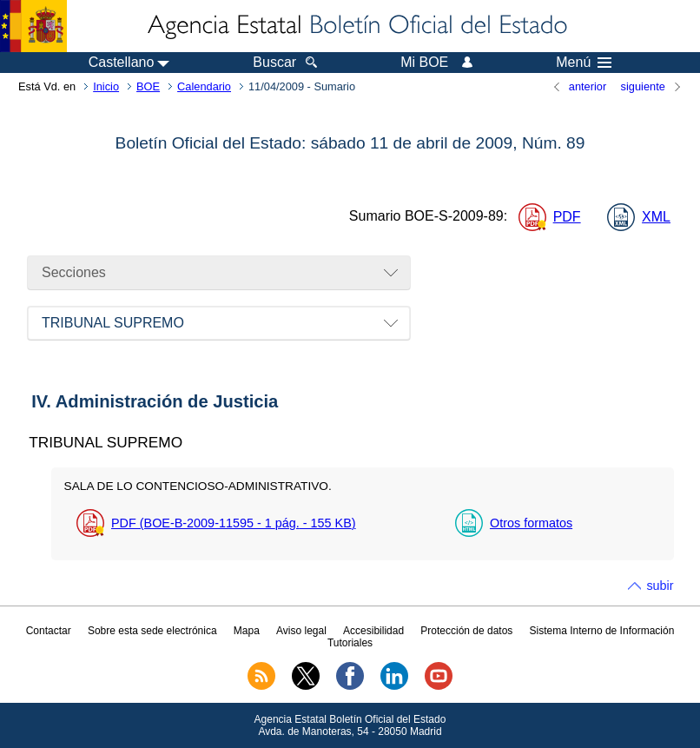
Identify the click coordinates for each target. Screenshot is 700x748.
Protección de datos (466, 631)
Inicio (106, 86)
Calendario (204, 86)
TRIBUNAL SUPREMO (113, 323)
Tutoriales (350, 643)
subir (660, 586)
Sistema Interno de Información (602, 631)
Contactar (49, 631)
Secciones (74, 272)
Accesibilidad (373, 631)
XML (656, 217)
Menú (584, 63)
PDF (567, 217)
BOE (148, 86)
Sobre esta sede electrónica (152, 631)
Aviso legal (301, 631)
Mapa (247, 631)
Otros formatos (531, 523)
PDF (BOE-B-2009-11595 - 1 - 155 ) (234, 523)
